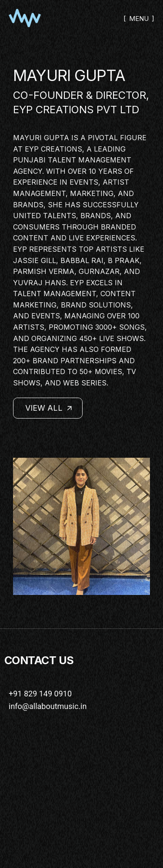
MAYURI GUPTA (69, 75)
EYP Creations (53, 149)
